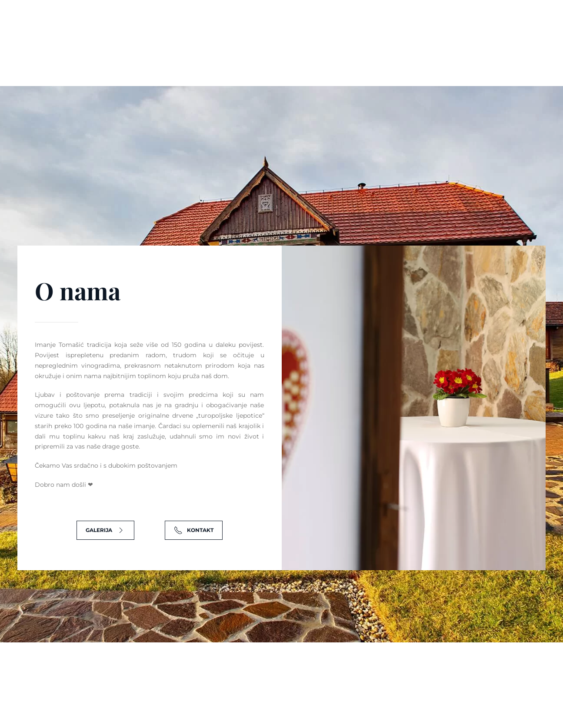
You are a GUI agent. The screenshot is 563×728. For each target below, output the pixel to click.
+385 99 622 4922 (513, 22)
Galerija (431, 58)
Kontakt (477, 58)
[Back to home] (50, 59)
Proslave (296, 58)
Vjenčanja (247, 58)
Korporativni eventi (364, 58)
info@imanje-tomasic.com (420, 22)
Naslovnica (152, 58)
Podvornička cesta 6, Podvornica (303, 22)
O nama (201, 58)
